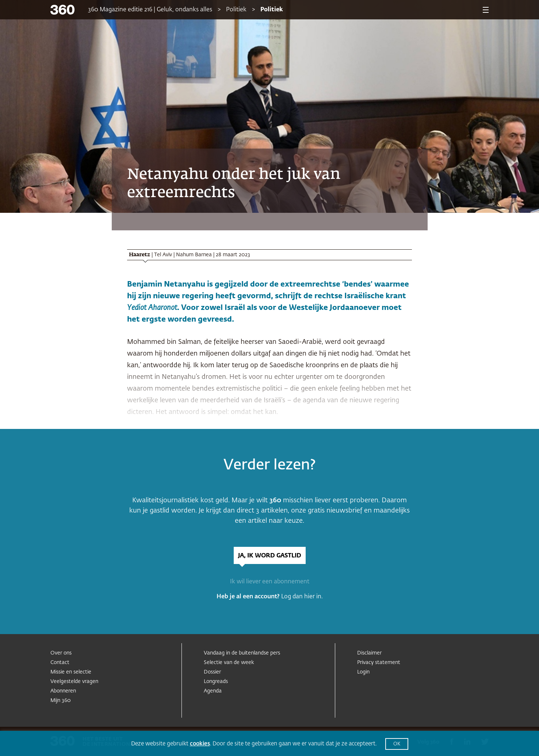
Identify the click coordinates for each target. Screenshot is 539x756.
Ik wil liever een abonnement (270, 582)
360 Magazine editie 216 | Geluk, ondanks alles (150, 10)
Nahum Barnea (194, 255)
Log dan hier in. (302, 597)
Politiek (236, 10)
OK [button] (397, 744)
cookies (200, 744)
